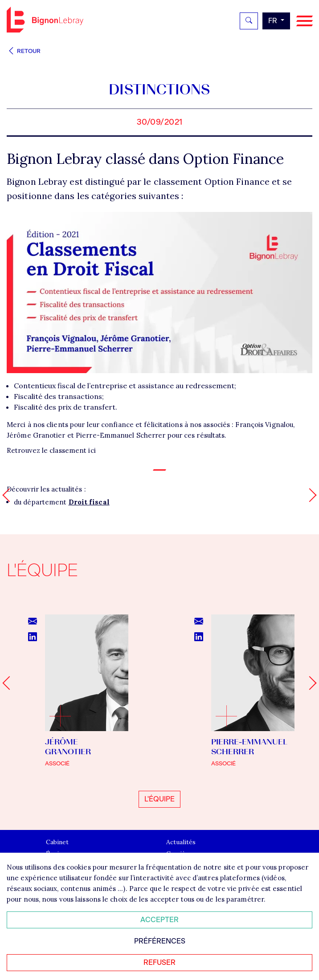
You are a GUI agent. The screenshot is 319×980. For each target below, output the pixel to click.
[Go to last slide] (9, 683)
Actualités (181, 842)
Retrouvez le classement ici (51, 450)
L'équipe (159, 799)
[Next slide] (309, 683)
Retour (24, 51)
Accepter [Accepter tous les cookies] (159, 920)
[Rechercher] (249, 21)
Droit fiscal (89, 502)
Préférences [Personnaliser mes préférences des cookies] (160, 941)
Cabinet (57, 842)
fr (274, 21)
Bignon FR (45, 20)
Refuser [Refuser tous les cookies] (159, 962)
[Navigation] (305, 21)
